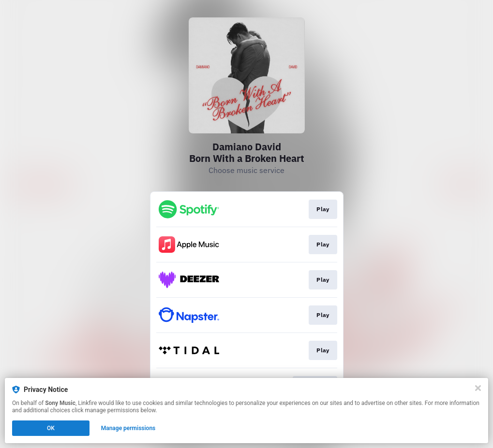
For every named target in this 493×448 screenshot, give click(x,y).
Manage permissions (128, 428)
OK (51, 428)
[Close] (478, 388)
